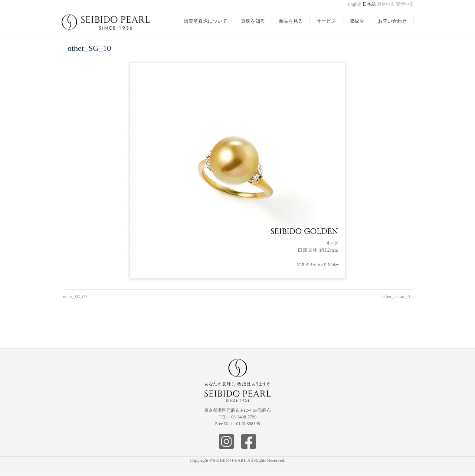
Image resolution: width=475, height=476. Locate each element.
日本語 (369, 4)
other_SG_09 (75, 297)
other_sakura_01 (397, 297)
